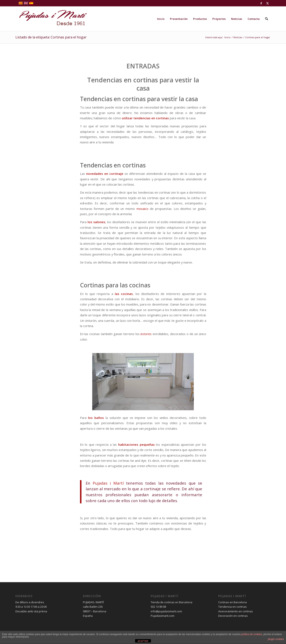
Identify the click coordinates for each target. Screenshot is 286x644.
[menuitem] (161, 19)
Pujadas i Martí (108, 483)
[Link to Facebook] (261, 3)
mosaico (142, 209)
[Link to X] (268, 3)
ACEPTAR (143, 641)
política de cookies (252, 634)
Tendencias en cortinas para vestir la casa (143, 84)
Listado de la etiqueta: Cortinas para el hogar (51, 37)
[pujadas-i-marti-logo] (51, 19)
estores (146, 334)
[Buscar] (266, 19)
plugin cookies (276, 639)
